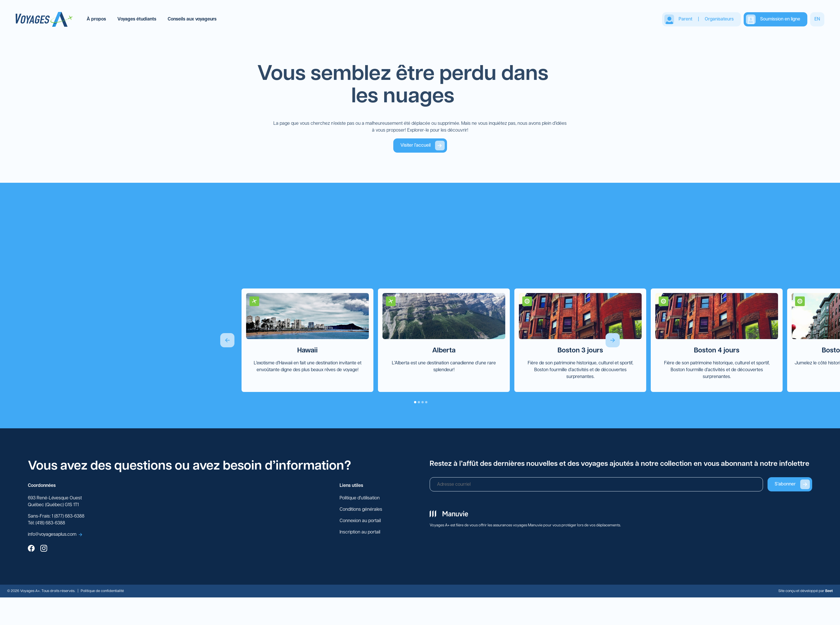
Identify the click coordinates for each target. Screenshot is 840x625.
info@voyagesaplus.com (55, 535)
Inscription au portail (360, 533)
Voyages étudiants (137, 19)
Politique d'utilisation (360, 499)
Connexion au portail (360, 521)
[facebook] (31, 549)
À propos (96, 19)
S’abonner (792, 485)
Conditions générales (361, 510)
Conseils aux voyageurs (192, 19)
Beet (829, 591)
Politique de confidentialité (102, 591)
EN (817, 19)
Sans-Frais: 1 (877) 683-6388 (56, 517)
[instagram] (44, 549)
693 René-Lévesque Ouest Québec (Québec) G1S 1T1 (55, 502)
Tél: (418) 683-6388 (46, 524)
